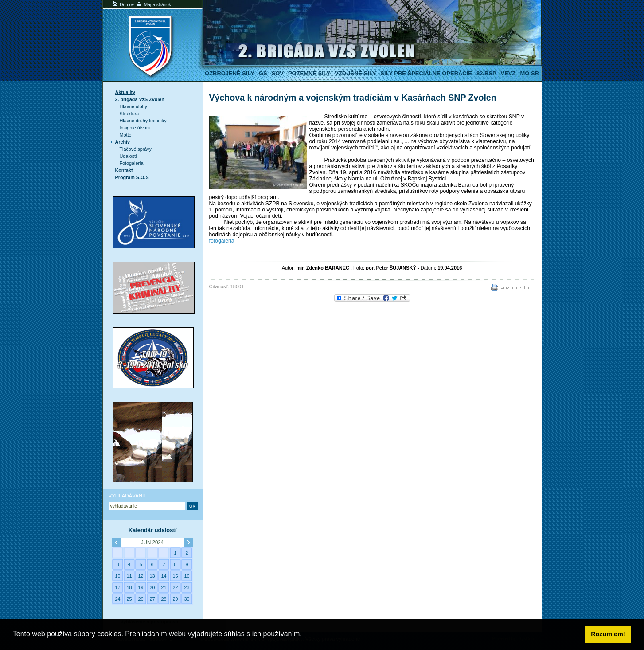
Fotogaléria (132, 163)
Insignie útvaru (135, 128)
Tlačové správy (136, 149)
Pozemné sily (309, 73)
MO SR (529, 73)
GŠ (263, 73)
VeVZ (508, 73)
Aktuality (125, 92)
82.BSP (486, 73)
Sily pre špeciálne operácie (426, 73)
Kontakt (124, 170)
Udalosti (128, 156)
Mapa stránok (153, 5)
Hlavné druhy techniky (143, 121)
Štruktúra (129, 114)
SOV (278, 73)
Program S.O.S (132, 177)
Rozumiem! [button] (608, 634)
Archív (123, 142)
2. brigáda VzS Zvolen (140, 99)
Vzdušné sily (355, 73)
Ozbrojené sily (230, 73)
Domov (123, 5)
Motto (126, 135)
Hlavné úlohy (133, 106)
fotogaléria (222, 241)
